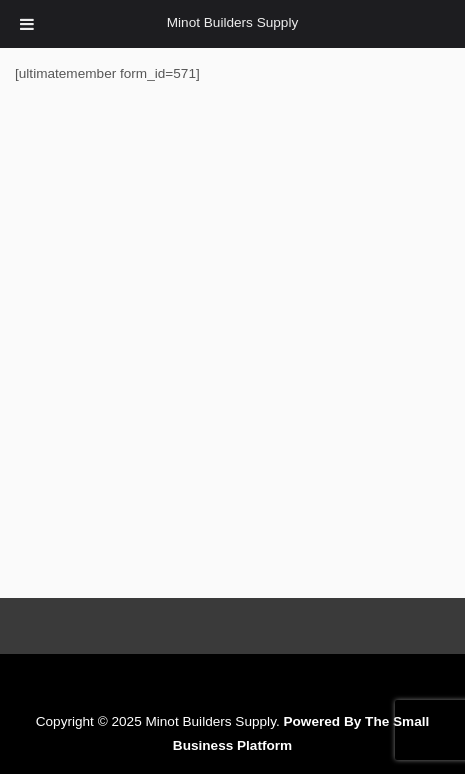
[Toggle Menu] (27, 24)
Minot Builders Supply (232, 22)
